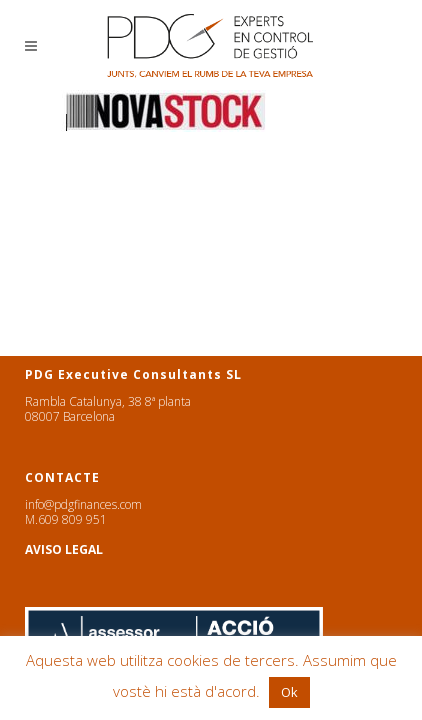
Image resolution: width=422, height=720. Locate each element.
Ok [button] (289, 692)
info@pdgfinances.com (83, 504)
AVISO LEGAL (64, 549)
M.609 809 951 (66, 519)
